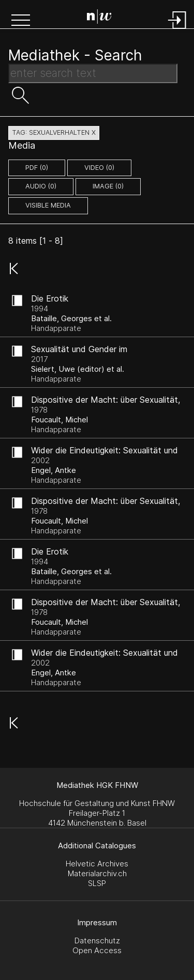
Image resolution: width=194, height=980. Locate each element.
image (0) (108, 186)
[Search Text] (93, 73)
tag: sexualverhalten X (54, 132)
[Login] (177, 30)
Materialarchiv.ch (97, 873)
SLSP (97, 883)
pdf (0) (37, 168)
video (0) (99, 168)
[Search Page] (99, 18)
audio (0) (41, 186)
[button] (21, 21)
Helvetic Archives (97, 864)
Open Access (97, 950)
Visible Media (48, 205)
